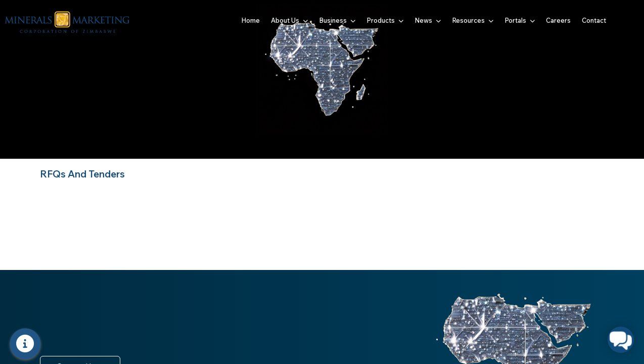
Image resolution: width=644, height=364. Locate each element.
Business (337, 20)
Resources (473, 20)
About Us (289, 20)
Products (385, 20)
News (428, 20)
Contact (594, 20)
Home (250, 20)
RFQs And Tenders (82, 174)
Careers (558, 20)
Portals (520, 20)
